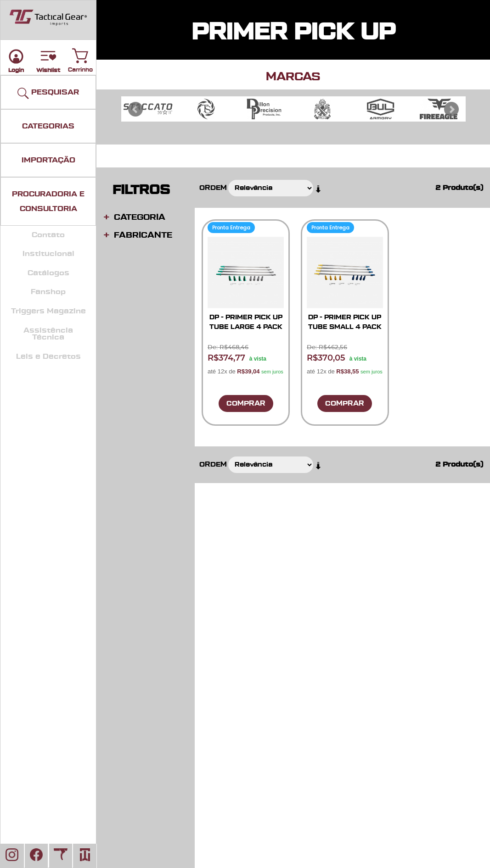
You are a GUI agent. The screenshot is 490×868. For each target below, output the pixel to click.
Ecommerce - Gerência (393, 683)
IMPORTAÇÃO (48, 160)
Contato (48, 235)
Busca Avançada (384, 673)
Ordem (213, 188)
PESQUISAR (48, 93)
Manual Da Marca (270, 683)
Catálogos (48, 273)
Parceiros (257, 645)
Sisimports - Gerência (391, 692)
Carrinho (80, 54)
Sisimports (259, 692)
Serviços (256, 664)
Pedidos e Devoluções (392, 645)
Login (252, 626)
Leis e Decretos (48, 356)
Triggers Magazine (48, 311)
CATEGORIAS (48, 126)
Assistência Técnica (48, 334)
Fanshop (48, 292)
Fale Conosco (263, 654)
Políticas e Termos (386, 626)
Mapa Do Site (378, 664)
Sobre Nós (373, 654)
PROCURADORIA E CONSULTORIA (48, 201)
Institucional (48, 254)
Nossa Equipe (264, 673)
